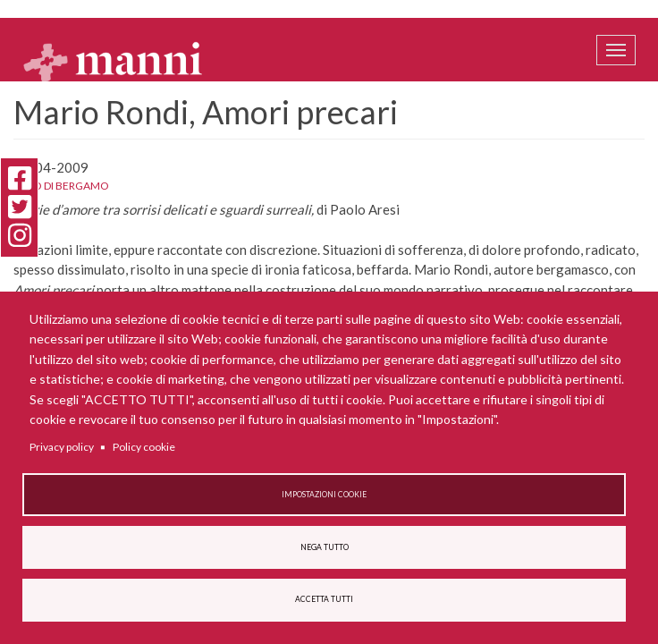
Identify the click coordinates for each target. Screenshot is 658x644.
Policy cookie (144, 447)
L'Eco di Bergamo (61, 186)
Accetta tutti (324, 599)
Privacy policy (62, 447)
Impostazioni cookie (324, 495)
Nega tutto (325, 547)
